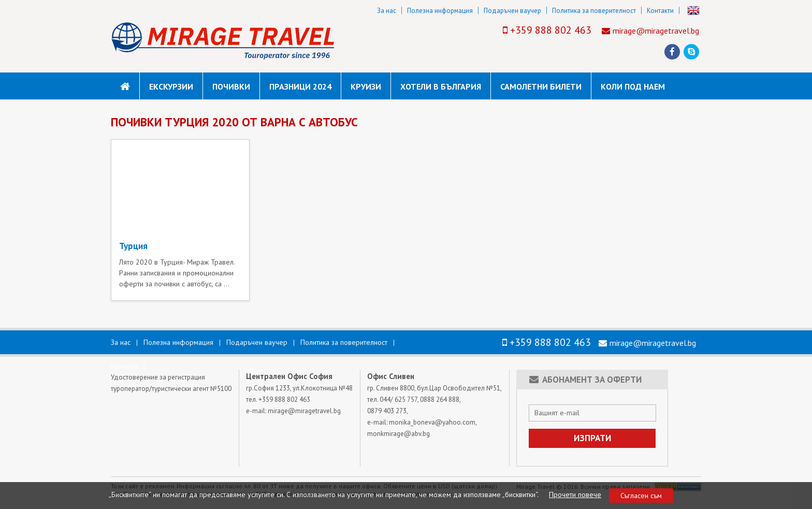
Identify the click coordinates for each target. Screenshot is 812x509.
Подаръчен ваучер (512, 11)
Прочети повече (575, 495)
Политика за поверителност (594, 11)
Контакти (660, 11)
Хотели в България (441, 86)
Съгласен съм (641, 496)
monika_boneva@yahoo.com (432, 422)
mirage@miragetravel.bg (656, 31)
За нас (387, 11)
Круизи (366, 86)
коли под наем (633, 86)
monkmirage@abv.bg (398, 434)
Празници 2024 (300, 86)
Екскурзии (171, 86)
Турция (133, 246)
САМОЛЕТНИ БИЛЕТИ (541, 86)
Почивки (231, 86)
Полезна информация (440, 11)
